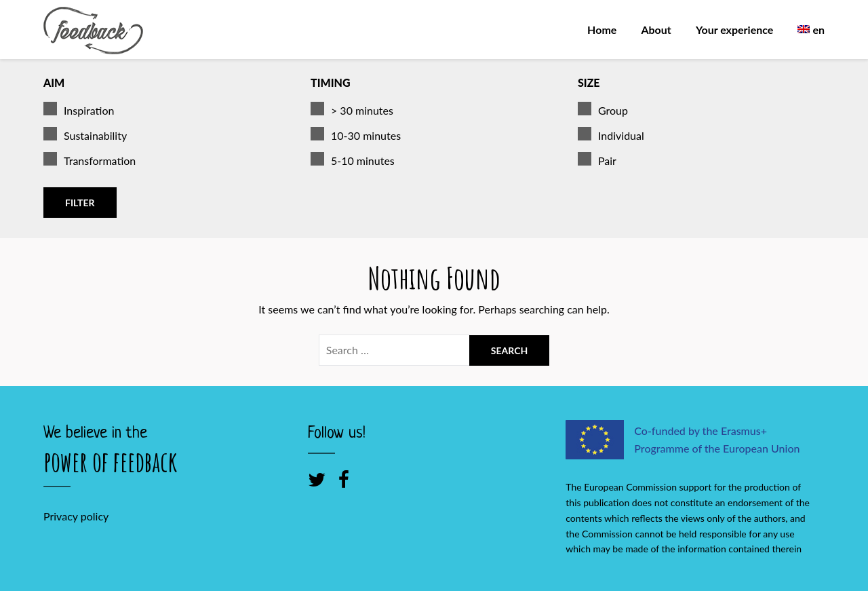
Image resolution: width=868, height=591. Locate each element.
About (656, 30)
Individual (611, 136)
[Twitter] (317, 479)
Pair (597, 161)
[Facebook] (344, 479)
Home (602, 30)
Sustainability (85, 136)
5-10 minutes (353, 161)
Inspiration (79, 111)
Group (603, 111)
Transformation (90, 161)
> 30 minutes (352, 111)
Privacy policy (76, 516)
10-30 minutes (356, 136)
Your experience (734, 30)
